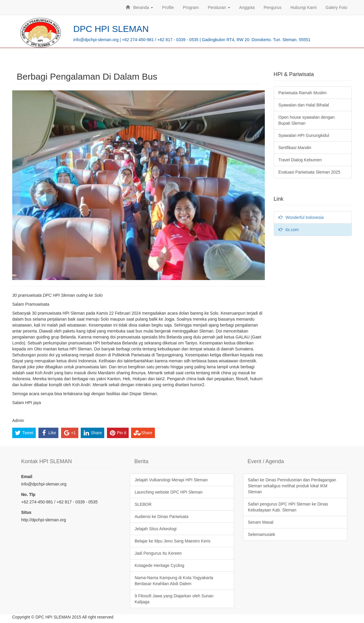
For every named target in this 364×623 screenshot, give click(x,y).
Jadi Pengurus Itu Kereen (158, 553)
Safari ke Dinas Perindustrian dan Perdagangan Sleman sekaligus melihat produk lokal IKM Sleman (292, 486)
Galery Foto (336, 7)
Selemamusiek (262, 534)
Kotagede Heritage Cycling (160, 565)
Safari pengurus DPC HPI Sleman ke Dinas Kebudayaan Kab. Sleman (288, 507)
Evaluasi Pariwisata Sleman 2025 (309, 172)
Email (27, 477)
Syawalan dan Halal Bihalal (304, 105)
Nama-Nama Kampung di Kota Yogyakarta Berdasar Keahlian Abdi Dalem (174, 581)
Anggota (247, 7)
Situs (26, 512)
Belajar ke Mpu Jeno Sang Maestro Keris (172, 541)
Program (191, 7)
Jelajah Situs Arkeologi (156, 529)
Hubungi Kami (304, 7)
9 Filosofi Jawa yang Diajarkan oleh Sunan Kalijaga (174, 599)
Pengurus (273, 7)
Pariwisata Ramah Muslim (303, 93)
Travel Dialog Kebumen (300, 160)
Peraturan (219, 7)
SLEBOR (143, 504)
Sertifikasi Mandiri (295, 148)
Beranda (139, 7)
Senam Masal (261, 522)
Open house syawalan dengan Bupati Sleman (307, 120)
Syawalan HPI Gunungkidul (304, 135)
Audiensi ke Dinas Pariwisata (162, 517)
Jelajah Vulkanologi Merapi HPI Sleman (171, 480)
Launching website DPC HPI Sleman (169, 492)
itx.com (289, 230)
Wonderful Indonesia (301, 217)
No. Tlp (28, 494)
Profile (168, 7)
